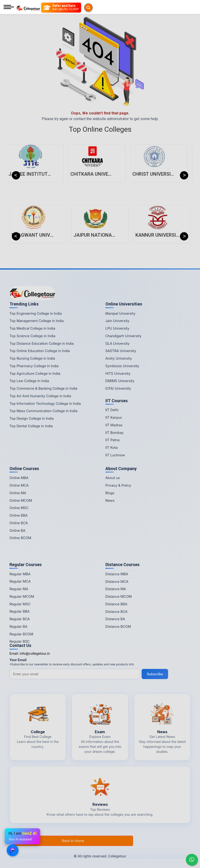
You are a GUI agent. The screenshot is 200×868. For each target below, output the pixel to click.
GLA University (117, 343)
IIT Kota (112, 447)
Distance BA (115, 619)
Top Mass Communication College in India (43, 411)
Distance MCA (117, 582)
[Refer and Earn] (71, 8)
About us (113, 478)
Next (184, 175)
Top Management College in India (37, 321)
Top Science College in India (32, 336)
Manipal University (120, 313)
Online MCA (19, 485)
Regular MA (19, 589)
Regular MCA (20, 581)
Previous (16, 175)
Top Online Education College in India (40, 351)
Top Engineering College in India (36, 313)
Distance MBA (117, 574)
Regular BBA (20, 611)
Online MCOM (21, 500)
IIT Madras (114, 425)
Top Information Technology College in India (45, 403)
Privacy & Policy (118, 485)
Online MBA (19, 478)
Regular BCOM (21, 634)
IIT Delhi (112, 410)
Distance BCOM (118, 626)
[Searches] (47, 8)
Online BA (17, 530)
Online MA (18, 493)
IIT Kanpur (114, 417)
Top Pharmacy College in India (34, 366)
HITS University (118, 373)
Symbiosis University (122, 366)
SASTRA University (121, 351)
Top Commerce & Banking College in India (43, 388)
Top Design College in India (32, 418)
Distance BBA (116, 604)
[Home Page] (28, 7)
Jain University (117, 321)
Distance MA (116, 589)
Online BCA (19, 523)
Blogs (110, 493)
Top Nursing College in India (32, 358)
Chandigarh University (124, 336)
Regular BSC (20, 641)
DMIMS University (120, 381)
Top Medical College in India (32, 328)
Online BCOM (20, 538)
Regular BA (18, 626)
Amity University (119, 358)
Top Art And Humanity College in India (40, 396)
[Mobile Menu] (9, 7)
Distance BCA (117, 612)
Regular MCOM (22, 596)
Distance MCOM (119, 596)
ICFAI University (118, 388)
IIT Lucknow (115, 455)
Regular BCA (20, 619)
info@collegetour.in (35, 653)
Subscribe (155, 674)
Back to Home (73, 841)
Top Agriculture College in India (35, 373)
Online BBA (19, 515)
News (110, 500)
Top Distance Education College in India (42, 343)
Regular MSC (20, 604)
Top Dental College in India (31, 426)
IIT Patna (113, 440)
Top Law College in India (29, 381)
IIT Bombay (115, 433)
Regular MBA (20, 574)
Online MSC (19, 508)
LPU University (117, 328)
